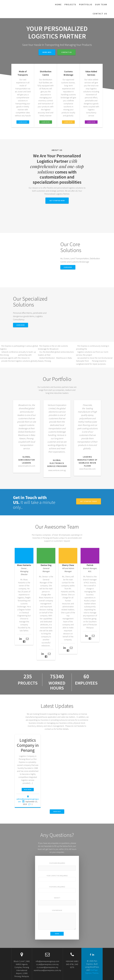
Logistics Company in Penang (28, 745)
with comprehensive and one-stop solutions (57, 166)
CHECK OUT (57, 812)
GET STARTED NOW (57, 201)
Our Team (101, 5)
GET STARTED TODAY (89, 501)
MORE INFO (47, 52)
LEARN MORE (23, 122)
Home (58, 5)
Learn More (21, 325)
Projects (70, 5)
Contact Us (100, 14)
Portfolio (86, 5)
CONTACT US (66, 52)
